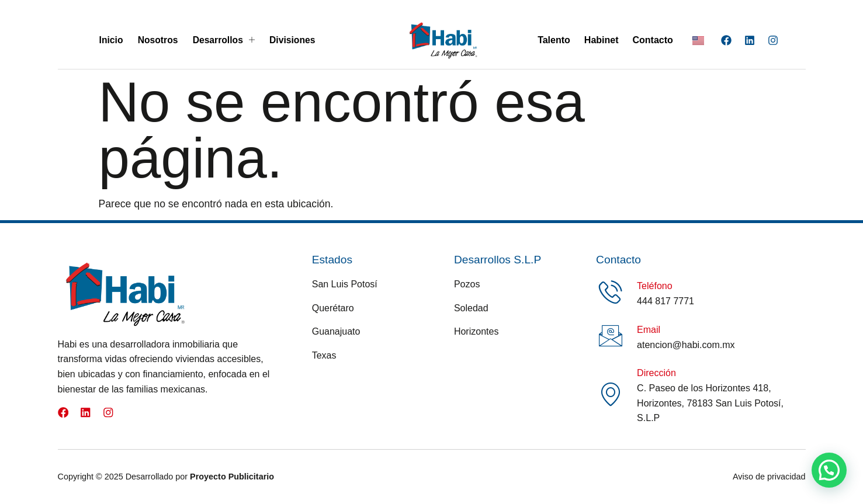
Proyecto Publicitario (232, 477)
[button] (829, 470)
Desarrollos (223, 40)
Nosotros (157, 40)
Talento (554, 40)
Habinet (602, 40)
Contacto (653, 40)
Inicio (110, 40)
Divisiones (293, 40)
